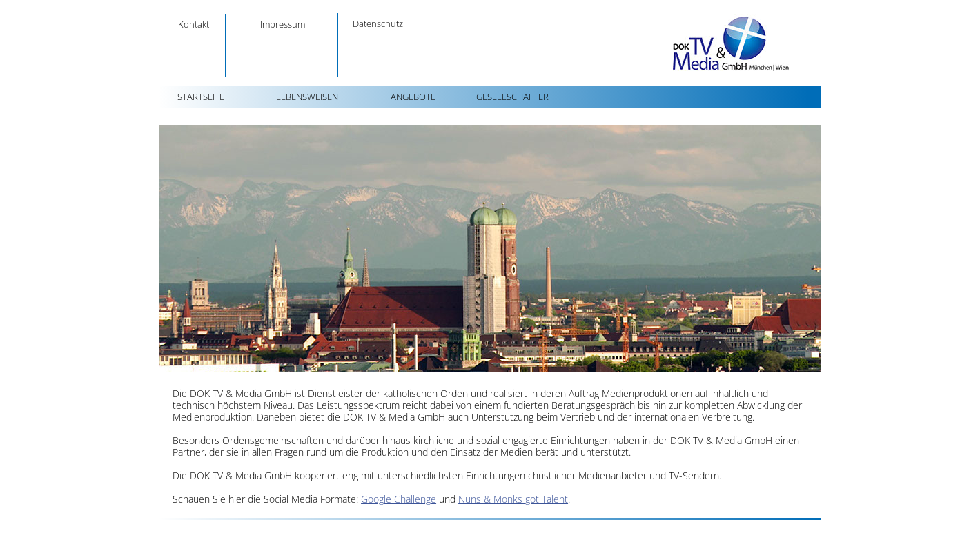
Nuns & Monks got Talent (513, 499)
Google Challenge (399, 499)
